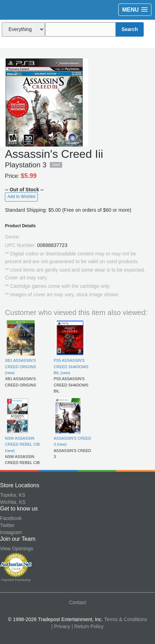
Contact (77, 602)
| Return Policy (88, 626)
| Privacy (61, 626)
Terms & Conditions (126, 619)
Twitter (7, 525)
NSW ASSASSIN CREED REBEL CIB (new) (22, 444)
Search (130, 29)
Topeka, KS (13, 495)
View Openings (17, 549)
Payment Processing (16, 580)
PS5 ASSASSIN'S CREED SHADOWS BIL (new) (71, 367)
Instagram (11, 532)
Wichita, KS (13, 502)
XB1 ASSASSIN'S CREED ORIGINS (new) (20, 367)
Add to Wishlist (21, 197)
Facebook (11, 518)
